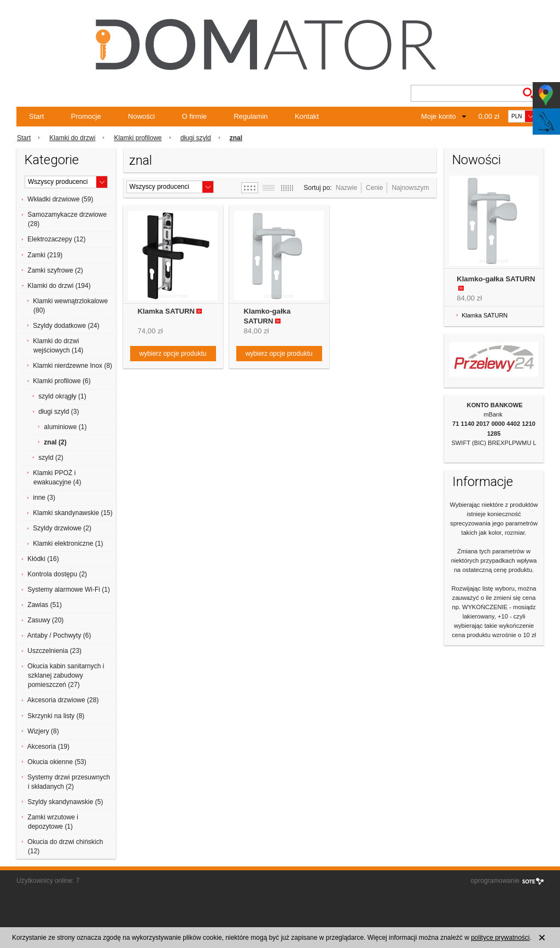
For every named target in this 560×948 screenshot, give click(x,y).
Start (36, 116)
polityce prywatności (500, 938)
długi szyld (196, 138)
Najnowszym (410, 188)
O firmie (195, 116)
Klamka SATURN (167, 311)
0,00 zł (489, 116)
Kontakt (307, 116)
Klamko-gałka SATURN (496, 279)
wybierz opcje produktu (173, 354)
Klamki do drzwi (72, 138)
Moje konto (439, 116)
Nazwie (346, 188)
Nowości (141, 116)
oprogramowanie (495, 881)
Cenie (374, 188)
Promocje (86, 116)
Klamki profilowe (138, 138)
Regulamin (250, 116)
